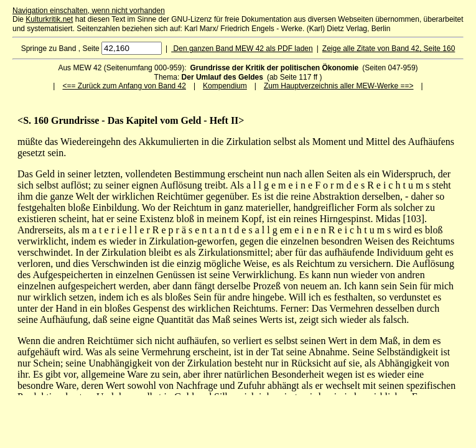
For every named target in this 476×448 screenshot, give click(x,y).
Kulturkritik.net (49, 19)
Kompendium (225, 86)
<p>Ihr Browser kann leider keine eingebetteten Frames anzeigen (238, 255)
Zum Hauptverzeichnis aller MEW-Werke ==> (339, 86)
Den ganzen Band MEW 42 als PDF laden (242, 49)
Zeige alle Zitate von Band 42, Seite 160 (389, 49)
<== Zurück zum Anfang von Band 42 (124, 86)
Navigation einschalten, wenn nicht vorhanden (89, 11)
